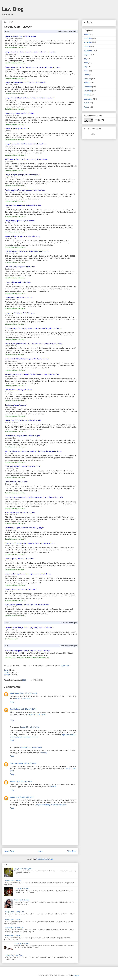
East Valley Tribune (12, 85)
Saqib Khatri (15, 693)
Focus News (9, 330)
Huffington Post (10, 607)
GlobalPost (9, 284)
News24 (8, 131)
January (87, 34)
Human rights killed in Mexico (18, 282)
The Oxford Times (11, 423)
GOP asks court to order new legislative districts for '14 (27, 251)
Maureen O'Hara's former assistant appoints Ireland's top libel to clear (33, 451)
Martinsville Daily (11, 346)
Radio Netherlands (12, 300)
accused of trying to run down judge (21, 36)
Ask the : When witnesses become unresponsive (25, 190)
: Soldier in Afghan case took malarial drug (23, 236)
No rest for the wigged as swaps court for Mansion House (28, 574)
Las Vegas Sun (10, 238)
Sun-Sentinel (9, 269)
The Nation (9, 315)
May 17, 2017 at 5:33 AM (29, 693)
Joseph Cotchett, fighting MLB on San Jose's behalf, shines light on (33, 67)
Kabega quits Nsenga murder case (20, 221)
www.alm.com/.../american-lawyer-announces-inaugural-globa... (27, 657)
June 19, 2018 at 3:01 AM (27, 709)
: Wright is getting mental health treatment (22, 175)
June (86, 63)
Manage (7, 674)
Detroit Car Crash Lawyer (37, 714)
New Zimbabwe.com (12, 515)
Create (6, 672)
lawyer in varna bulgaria (24, 699)
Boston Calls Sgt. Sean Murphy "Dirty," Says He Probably (29, 628)
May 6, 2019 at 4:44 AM (24, 781)
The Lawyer (9, 392)
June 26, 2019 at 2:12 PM (25, 797)
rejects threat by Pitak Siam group (20, 313)
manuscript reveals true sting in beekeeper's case (26, 144)
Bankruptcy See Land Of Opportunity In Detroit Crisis (27, 605)
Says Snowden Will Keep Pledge (20, 113)
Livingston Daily (11, 407)
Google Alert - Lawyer (13, 880)
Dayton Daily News (12, 469)
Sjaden (12, 797)
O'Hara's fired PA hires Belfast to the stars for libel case (27, 359)
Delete (6, 670)
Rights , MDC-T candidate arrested (20, 512)
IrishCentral (9, 453)
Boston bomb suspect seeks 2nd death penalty (24, 528)
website (53, 787)
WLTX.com (9, 162)
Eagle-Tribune (10, 177)
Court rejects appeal (15, 405)
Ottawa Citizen (10, 146)
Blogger (76, 975)
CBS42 (7, 208)
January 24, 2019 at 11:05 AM (26, 763)
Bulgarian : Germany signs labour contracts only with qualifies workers (33, 328)
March (86, 75)
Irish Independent (11, 361)
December (88, 39)
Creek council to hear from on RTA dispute (23, 466)
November (88, 42)
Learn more (65, 666)
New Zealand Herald (12, 499)
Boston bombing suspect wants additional (22, 436)
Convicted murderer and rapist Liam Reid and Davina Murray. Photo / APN (34, 497)
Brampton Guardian (12, 484)
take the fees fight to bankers (19, 390)
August (87, 55)
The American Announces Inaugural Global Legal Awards (29, 651)
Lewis (12, 763)
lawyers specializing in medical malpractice (51, 805)
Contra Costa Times (12, 69)
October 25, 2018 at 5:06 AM (30, 727)
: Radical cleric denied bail (17, 129)
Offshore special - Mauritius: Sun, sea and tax (21, 589)
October (87, 47)
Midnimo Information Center (15, 545)
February (87, 79)
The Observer (10, 223)
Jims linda (14, 709)
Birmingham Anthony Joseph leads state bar (23, 205)
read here (44, 753)
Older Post (71, 851)
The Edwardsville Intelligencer (16, 192)
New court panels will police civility (20, 267)
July (85, 59)
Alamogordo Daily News (13, 39)
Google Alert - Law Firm (14, 955)
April (86, 71)
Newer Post (9, 851)
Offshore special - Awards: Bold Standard (19, 559)
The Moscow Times (12, 115)
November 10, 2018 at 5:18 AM (31, 747)
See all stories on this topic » (15, 48)
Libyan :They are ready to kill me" (19, 298)
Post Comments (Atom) (45, 859)
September (88, 51)
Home (40, 851)
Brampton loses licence (16, 482)
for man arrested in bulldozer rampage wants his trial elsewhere (30, 52)
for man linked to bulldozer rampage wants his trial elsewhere (30, 98)
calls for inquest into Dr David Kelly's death (23, 420)
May (85, 67)
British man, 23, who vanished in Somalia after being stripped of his (30, 543)
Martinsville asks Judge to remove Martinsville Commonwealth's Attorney (35, 344)
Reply (12, 702)
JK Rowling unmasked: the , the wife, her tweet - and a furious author (32, 374)
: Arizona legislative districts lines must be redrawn (26, 83)
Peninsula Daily (10, 54)
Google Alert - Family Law (23, 869)
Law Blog (13, 9)
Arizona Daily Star (11, 254)
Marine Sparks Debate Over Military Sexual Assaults (26, 159)
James (12, 781)
